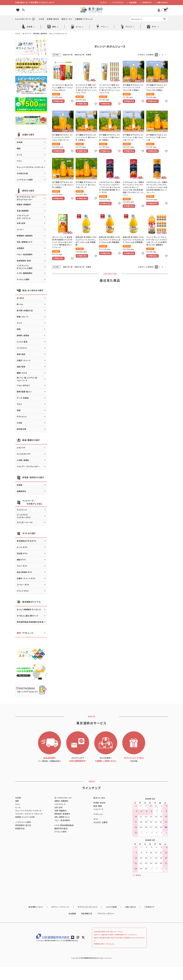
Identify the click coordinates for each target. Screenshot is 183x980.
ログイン (104, 3)
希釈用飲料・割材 (24, 261)
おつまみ (20, 298)
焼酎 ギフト (21, 560)
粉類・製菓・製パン (24, 392)
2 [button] (160, 55)
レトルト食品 (22, 342)
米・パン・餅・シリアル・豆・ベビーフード (27, 379)
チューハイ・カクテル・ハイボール (30, 167)
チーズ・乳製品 (23, 398)
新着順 (89, 55)
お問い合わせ (162, 3)
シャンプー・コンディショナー (28, 466)
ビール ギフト (22, 547)
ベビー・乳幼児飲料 (25, 254)
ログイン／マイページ (65, 920)
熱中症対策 (21, 429)
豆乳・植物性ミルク (25, 242)
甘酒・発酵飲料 (23, 211)
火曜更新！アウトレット (84, 19)
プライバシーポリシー (106, 927)
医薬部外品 (20, 828)
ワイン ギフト (22, 566)
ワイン (101, 27)
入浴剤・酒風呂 (23, 460)
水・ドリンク (27, 34)
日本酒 (27, 27)
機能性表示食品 (61, 828)
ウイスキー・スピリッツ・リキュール (29, 814)
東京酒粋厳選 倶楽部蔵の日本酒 (30, 622)
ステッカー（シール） (25, 522)
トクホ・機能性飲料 (25, 273)
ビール (76, 27)
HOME (18, 34)
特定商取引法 (87, 927)
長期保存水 (21, 491)
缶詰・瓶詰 (21, 354)
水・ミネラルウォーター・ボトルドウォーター (27, 198)
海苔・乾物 (21, 367)
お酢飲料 (21, 248)
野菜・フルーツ (23, 317)
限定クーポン (67, 19)
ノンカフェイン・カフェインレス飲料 (25, 267)
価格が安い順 (68, 55)
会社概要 (72, 927)
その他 (19, 423)
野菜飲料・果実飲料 (40, 34)
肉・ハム (20, 304)
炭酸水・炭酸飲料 (24, 205)
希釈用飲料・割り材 (23, 825)
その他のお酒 (22, 173)
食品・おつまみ (99, 798)
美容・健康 (98, 806)
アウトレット (25, 633)
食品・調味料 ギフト (25, 572)
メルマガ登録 (110, 920)
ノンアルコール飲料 (25, 180)
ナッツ (19, 323)
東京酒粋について (44, 920)
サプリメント (22, 417)
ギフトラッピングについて (89, 920)
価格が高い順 (79, 55)
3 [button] (163, 55)
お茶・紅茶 (21, 223)
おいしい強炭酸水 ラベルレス (29, 609)
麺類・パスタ (22, 373)
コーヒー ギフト (23, 585)
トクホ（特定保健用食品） (64, 825)
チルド (19, 404)
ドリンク (126, 27)
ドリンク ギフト (23, 591)
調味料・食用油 (23, 335)
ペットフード (98, 809)
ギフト (152, 27)
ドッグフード (22, 510)
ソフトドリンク (60, 804)
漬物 (19, 410)
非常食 (20, 485)
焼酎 (51, 27)
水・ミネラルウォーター (63, 798)
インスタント (22, 348)
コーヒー (20, 229)
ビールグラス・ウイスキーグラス (24, 516)
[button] (166, 55)
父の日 (41, 19)
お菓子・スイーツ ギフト (26, 578)
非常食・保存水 (53, 19)
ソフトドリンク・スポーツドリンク (24, 217)
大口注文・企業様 (100, 822)
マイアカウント (118, 3)
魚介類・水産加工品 (25, 311)
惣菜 (19, 329)
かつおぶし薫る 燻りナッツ (28, 616)
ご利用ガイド (147, 3)
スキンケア (21, 448)
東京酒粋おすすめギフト (27, 541)
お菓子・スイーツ (24, 360)
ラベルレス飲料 (23, 279)
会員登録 (133, 3)
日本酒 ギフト (22, 553)
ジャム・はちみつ (23, 385)
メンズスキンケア (24, 454)
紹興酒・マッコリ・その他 (25, 817)
